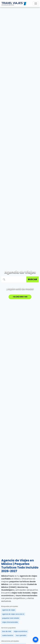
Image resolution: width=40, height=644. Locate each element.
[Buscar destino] (17, 279)
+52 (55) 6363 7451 (20, 297)
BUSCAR (33, 279)
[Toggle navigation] (36, 3)
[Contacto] (36, 640)
